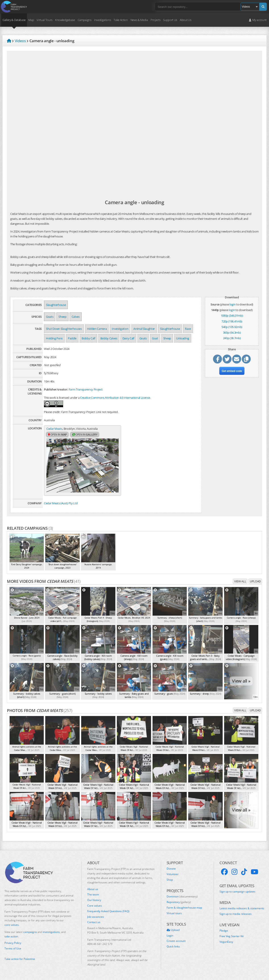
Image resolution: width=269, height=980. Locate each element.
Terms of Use (13, 949)
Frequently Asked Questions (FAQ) (108, 911)
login (233, 304)
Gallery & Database (14, 20)
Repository (179, 902)
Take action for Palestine (20, 959)
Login (170, 936)
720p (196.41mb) (232, 321)
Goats (50, 317)
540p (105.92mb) (232, 327)
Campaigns (85, 20)
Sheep (62, 317)
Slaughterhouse (56, 305)
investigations (51, 932)
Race (188, 329)
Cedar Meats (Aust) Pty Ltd (61, 503)
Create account (176, 941)
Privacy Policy (13, 943)
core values (12, 925)
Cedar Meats (54, 429)
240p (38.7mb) (232, 338)
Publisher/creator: (56, 389)
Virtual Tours (44, 20)
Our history (94, 900)
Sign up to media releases (236, 914)
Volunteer (173, 874)
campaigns (30, 932)
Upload (255, 581)
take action (11, 936)
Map (31, 20)
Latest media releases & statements (242, 908)
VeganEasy (226, 942)
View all (240, 581)
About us (93, 889)
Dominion (182, 897)
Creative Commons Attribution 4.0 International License (115, 398)
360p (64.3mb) (232, 332)
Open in (57, 435)
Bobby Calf (88, 338)
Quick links (173, 947)
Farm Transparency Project (86, 389)
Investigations (102, 20)
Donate (171, 869)
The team (93, 895)
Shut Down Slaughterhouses (64, 329)
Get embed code (232, 371)
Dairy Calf (128, 338)
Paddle (72, 338)
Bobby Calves (109, 338)
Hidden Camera (97, 329)
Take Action (121, 20)
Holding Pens (54, 338)
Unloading (183, 338)
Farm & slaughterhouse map (184, 908)
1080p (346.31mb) (232, 316)
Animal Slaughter (144, 329)
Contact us (94, 922)
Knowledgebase (65, 20)
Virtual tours (174, 913)
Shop (170, 880)
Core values (95, 906)
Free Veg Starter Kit (232, 936)
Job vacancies (96, 917)
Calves (76, 317)
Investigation (120, 329)
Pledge (224, 931)
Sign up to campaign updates (237, 892)
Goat (155, 338)
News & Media (139, 20)
